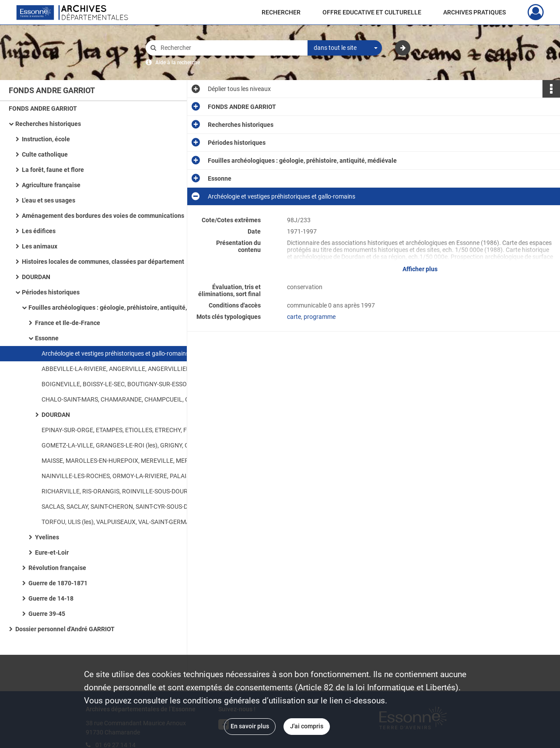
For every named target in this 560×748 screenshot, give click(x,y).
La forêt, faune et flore (53, 170)
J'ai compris (307, 726)
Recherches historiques (48, 124)
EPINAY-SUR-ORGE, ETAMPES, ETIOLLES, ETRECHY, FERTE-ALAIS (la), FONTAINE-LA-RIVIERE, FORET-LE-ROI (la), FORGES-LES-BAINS (129, 430)
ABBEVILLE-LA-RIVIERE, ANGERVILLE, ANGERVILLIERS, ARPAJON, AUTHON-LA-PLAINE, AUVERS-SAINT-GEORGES (129, 369)
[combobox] (345, 48)
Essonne (47, 338)
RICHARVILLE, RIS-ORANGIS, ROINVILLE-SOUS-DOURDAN (121, 491)
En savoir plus (250, 726)
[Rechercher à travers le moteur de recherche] (231, 48)
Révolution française (57, 568)
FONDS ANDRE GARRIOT (43, 108)
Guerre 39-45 (47, 614)
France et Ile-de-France (68, 323)
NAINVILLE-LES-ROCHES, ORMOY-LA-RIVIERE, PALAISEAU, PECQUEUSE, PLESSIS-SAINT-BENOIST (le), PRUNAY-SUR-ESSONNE (129, 476)
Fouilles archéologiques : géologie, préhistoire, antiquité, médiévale (116, 308)
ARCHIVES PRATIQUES (474, 12)
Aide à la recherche (178, 63)
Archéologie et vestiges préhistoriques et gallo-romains (115, 353)
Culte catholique (45, 154)
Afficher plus (420, 269)
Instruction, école (46, 139)
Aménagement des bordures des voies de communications (103, 216)
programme (320, 317)
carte (294, 317)
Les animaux (40, 246)
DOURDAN (36, 277)
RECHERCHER (281, 12)
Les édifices (39, 231)
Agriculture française (51, 185)
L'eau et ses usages (49, 200)
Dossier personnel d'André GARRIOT (65, 629)
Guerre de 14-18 (51, 598)
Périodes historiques (51, 292)
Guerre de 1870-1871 (58, 583)
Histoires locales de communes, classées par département (103, 262)
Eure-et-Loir (52, 552)
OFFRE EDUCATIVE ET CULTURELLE (372, 12)
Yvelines (47, 537)
